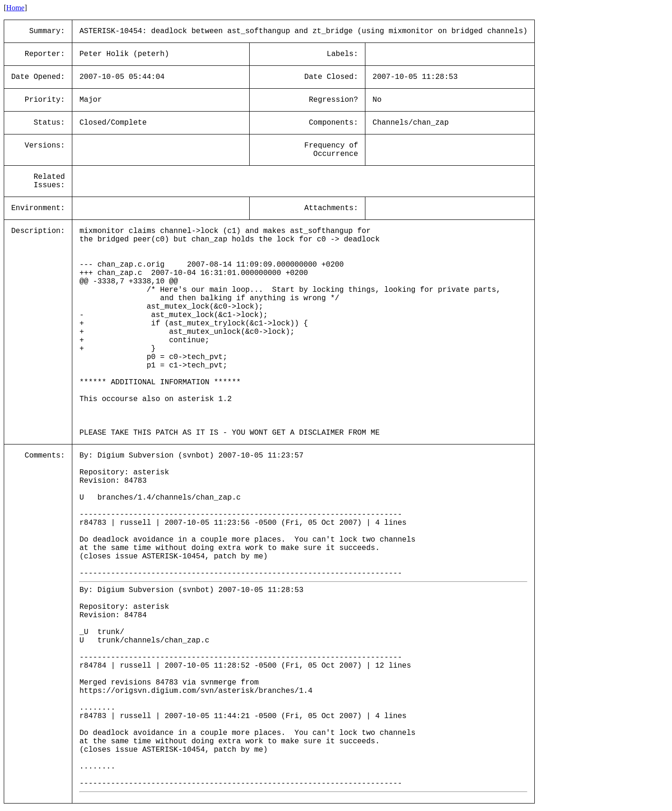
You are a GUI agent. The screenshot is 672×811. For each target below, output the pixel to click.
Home (15, 8)
